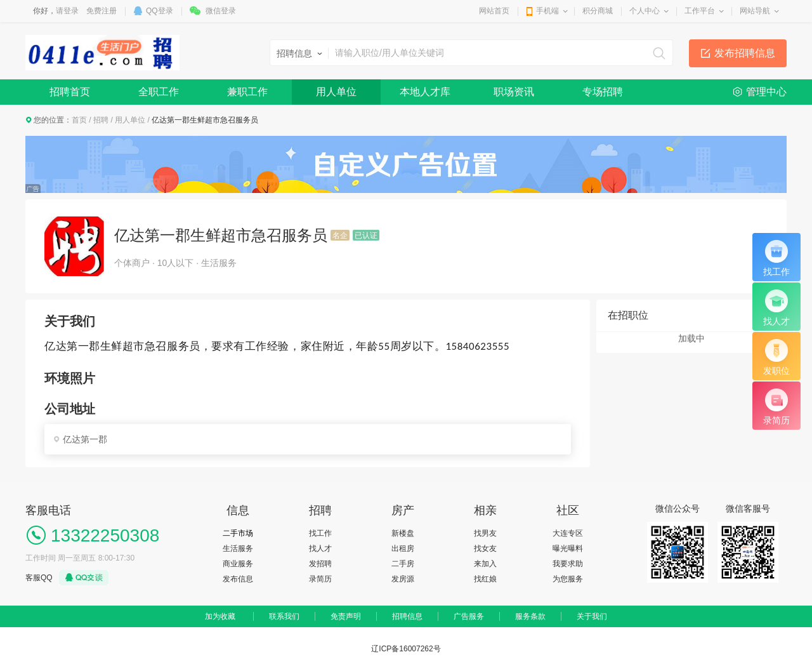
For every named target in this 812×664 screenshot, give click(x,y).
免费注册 (101, 11)
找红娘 (485, 579)
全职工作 (159, 92)
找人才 (320, 548)
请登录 (67, 11)
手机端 (547, 11)
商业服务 (238, 564)
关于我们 (592, 616)
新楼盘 (403, 533)
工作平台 (700, 11)
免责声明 (346, 616)
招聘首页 (70, 92)
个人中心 (645, 11)
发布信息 (238, 579)
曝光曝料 (568, 548)
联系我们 (284, 616)
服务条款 (530, 616)
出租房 (403, 548)
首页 (79, 120)
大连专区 (568, 533)
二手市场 (238, 533)
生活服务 (238, 548)
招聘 (101, 120)
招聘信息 (407, 616)
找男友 (485, 533)
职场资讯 (514, 92)
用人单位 (336, 92)
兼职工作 (247, 92)
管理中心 (766, 92)
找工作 (320, 533)
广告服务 (469, 616)
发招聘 (320, 564)
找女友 (485, 548)
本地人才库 (425, 92)
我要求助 (568, 564)
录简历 (320, 579)
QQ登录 (160, 11)
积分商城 (598, 11)
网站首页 (494, 11)
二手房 (403, 564)
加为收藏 (220, 616)
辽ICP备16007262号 (406, 649)
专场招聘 (603, 92)
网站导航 (755, 11)
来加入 (485, 564)
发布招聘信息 (745, 53)
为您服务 (568, 579)
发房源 (403, 579)
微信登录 (221, 11)
